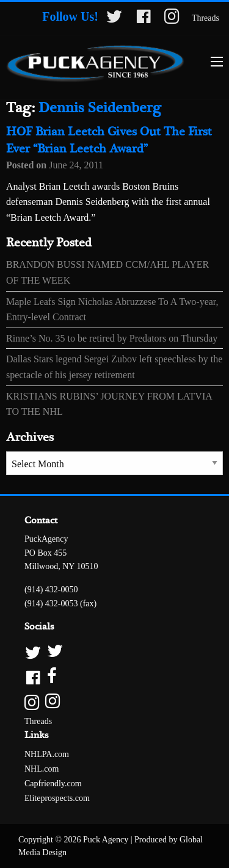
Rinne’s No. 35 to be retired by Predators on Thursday (112, 338)
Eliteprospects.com (57, 798)
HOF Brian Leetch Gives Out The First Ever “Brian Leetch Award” (109, 141)
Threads (205, 18)
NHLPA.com (47, 754)
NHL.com (42, 769)
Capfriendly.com (53, 784)
